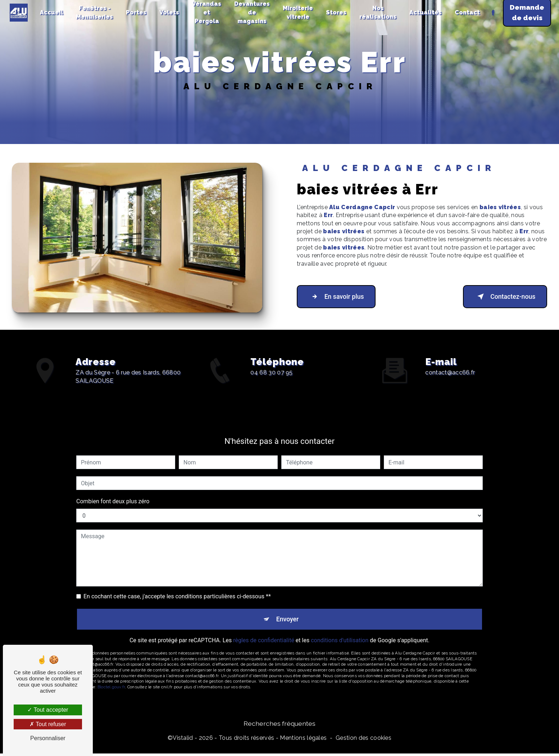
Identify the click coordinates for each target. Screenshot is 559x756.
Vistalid (183, 740)
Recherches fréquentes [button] (279, 726)
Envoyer (288, 611)
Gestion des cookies (363, 740)
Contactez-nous (500, 297)
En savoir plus (341, 297)
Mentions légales (303, 740)
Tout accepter (48, 710)
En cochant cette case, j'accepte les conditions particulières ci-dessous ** (177, 587)
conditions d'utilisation (340, 633)
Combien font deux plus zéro (113, 492)
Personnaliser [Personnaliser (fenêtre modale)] (48, 738)
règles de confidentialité (264, 633)
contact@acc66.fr (450, 363)
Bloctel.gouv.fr (111, 680)
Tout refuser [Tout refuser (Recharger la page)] (48, 724)
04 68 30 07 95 (271, 382)
